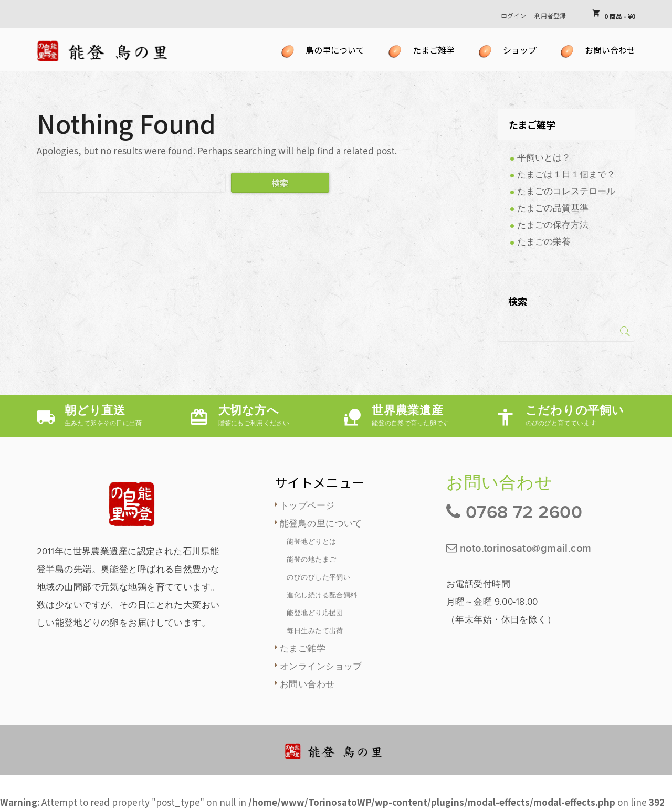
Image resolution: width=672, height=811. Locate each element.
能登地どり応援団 (315, 613)
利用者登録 (550, 15)
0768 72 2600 (524, 513)
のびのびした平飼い (318, 577)
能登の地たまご (311, 560)
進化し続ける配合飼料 (322, 595)
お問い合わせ (307, 684)
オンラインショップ (321, 667)
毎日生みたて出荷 (315, 631)
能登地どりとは (311, 542)
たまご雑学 (303, 649)
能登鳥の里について (321, 524)
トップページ (307, 506)
